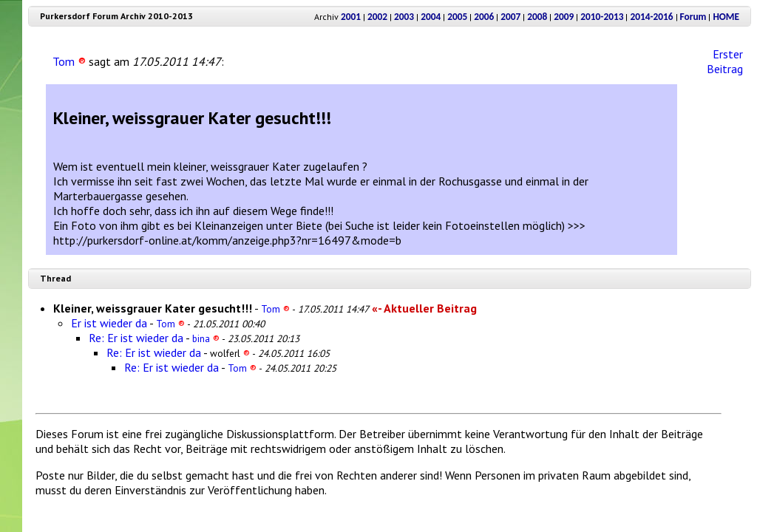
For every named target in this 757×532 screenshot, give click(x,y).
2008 (537, 17)
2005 (457, 17)
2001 (351, 17)
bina (206, 338)
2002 (377, 17)
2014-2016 (651, 17)
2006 (484, 17)
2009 (564, 17)
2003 (404, 17)
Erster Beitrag (725, 61)
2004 (431, 17)
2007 (510, 17)
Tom (69, 61)
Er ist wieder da (109, 323)
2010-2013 (602, 17)
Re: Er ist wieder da (136, 338)
